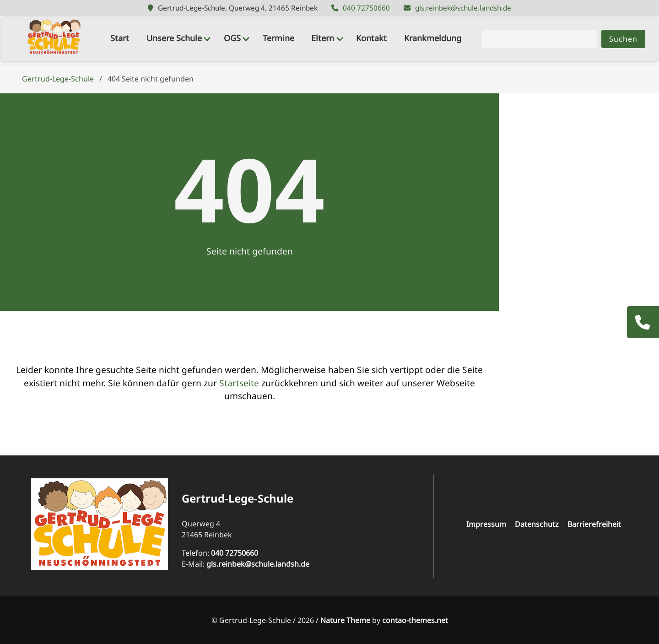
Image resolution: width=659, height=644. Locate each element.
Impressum (486, 524)
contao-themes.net (415, 620)
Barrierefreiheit (594, 524)
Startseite (239, 383)
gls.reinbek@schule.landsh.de (463, 8)
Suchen (623, 39)
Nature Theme (345, 620)
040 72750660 (366, 8)
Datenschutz (537, 524)
